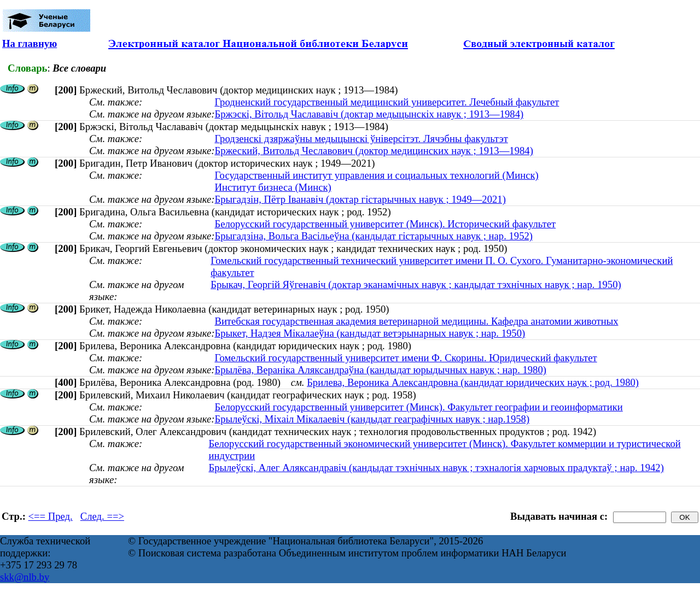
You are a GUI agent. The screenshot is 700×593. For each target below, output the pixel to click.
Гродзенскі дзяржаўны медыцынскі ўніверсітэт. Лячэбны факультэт (361, 139)
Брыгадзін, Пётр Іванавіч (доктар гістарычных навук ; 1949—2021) (360, 199)
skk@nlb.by (25, 577)
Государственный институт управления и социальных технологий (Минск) (376, 175)
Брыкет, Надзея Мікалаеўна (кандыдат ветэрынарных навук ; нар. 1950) (370, 333)
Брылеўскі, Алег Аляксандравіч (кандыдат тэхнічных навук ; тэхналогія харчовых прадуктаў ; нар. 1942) (436, 468)
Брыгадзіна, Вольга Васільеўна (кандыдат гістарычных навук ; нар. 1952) (374, 236)
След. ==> (102, 516)
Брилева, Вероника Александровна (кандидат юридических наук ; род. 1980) (473, 382)
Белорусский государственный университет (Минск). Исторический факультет (385, 224)
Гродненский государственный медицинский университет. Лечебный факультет (387, 102)
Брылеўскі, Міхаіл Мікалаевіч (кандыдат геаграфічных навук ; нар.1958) (372, 419)
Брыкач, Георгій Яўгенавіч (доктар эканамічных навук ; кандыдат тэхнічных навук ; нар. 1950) (416, 284)
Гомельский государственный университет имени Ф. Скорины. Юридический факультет (406, 358)
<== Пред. (51, 516)
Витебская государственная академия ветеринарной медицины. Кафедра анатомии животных (416, 321)
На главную (30, 43)
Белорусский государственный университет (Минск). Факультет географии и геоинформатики (418, 407)
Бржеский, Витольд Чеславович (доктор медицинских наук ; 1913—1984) (374, 151)
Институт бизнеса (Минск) (273, 187)
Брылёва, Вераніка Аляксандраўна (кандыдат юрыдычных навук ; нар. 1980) (380, 370)
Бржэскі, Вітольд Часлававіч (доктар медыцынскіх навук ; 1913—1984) (369, 114)
